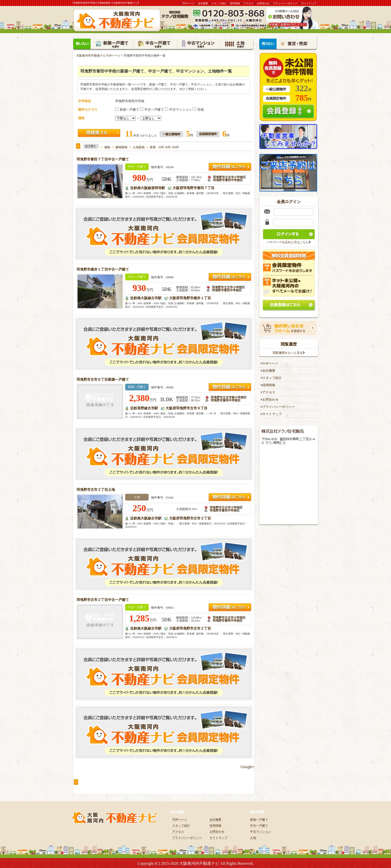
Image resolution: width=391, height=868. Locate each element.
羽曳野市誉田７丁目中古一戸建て (103, 159)
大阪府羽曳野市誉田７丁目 (194, 187)
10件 (161, 146)
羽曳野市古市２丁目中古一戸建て (103, 599)
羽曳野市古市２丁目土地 (96, 489)
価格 (106, 146)
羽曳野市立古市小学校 (228, 176)
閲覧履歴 (289, 343)
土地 (253, 837)
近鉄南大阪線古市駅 (146, 297)
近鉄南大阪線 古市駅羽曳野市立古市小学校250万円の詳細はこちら (230, 496)
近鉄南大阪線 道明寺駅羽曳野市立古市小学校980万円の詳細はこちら (230, 166)
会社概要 (203, 3)
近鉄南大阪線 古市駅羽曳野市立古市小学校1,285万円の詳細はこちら (230, 607)
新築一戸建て (128, 109)
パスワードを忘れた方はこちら (288, 241)
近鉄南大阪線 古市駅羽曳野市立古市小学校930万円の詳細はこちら (230, 276)
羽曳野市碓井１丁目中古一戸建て (103, 269)
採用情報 (235, 3)
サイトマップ (309, 3)
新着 (151, 146)
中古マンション (179, 109)
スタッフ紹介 (219, 3)
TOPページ (188, 3)
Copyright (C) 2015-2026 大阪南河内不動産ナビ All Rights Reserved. (195, 863)
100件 (175, 146)
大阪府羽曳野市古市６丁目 (187, 407)
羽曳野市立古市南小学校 (227, 397)
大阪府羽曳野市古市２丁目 (190, 518)
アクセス (248, 3)
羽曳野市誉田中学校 (226, 179)
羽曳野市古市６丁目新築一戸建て (103, 379)
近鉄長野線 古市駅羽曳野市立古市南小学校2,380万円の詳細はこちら (230, 386)
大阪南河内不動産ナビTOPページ (98, 55)
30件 (168, 146)
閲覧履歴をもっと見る (288, 352)
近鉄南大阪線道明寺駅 (148, 187)
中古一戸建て (152, 109)
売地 (198, 109)
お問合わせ (263, 3)
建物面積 (120, 146)
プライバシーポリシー (285, 3)
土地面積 (137, 146)
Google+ (248, 766)
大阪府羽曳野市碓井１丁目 (190, 297)
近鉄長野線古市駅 (144, 407)
